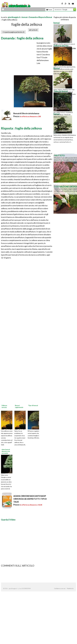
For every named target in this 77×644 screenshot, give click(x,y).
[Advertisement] (25, 15)
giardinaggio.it (14, 17)
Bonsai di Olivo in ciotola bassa (26, 113)
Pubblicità (70, 588)
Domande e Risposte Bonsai (40, 17)
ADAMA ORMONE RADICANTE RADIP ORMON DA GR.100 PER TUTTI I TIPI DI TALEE (30, 499)
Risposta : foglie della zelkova (21, 128)
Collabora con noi (60, 588)
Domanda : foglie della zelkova (22, 38)
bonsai (25, 17)
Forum (49, 10)
